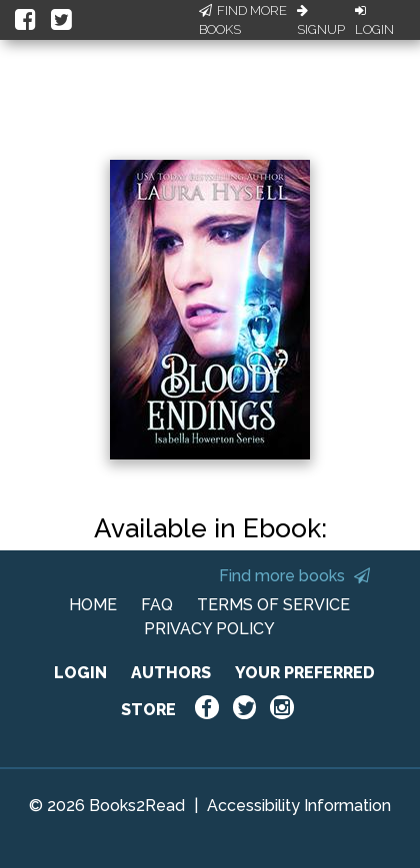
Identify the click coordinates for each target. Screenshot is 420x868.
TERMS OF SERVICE (273, 605)
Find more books (294, 576)
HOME (93, 605)
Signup (321, 21)
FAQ (157, 605)
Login (374, 21)
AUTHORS (171, 673)
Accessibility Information (299, 806)
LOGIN (80, 673)
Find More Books (243, 20)
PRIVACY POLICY (209, 629)
